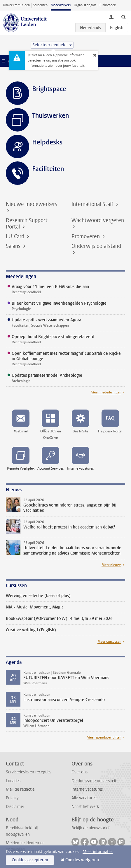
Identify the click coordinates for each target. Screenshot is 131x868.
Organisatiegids (85, 5)
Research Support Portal (27, 224)
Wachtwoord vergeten (98, 220)
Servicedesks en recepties (29, 772)
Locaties (13, 781)
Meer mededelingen (106, 392)
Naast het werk (85, 807)
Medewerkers (61, 5)
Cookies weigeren (82, 860)
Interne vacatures (87, 789)
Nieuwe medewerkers (32, 204)
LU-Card (16, 236)
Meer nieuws (111, 565)
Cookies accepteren (30, 860)
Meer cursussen (109, 642)
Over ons (80, 772)
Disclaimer (15, 807)
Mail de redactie (20, 789)
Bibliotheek (108, 5)
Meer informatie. (98, 852)
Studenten (40, 5)
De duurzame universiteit (94, 781)
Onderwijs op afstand (96, 246)
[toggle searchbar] (123, 17)
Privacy (12, 798)
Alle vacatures (84, 798)
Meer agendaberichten (104, 737)
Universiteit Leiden (16, 5)
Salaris (14, 246)
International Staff (93, 204)
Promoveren (86, 236)
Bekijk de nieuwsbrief (91, 828)
